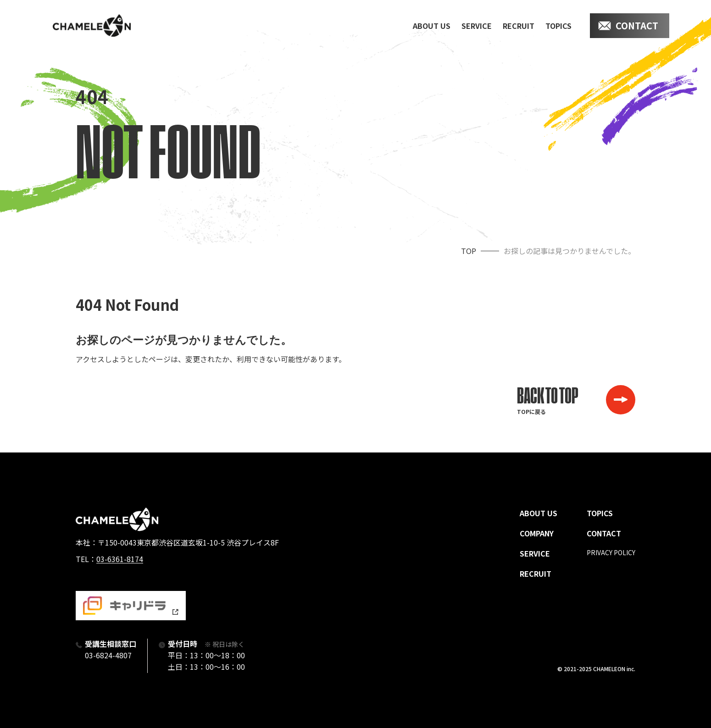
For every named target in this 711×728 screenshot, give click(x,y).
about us (432, 26)
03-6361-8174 (120, 559)
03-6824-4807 (108, 655)
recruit (519, 26)
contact (637, 25)
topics (558, 26)
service (477, 26)
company (537, 533)
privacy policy (611, 552)
